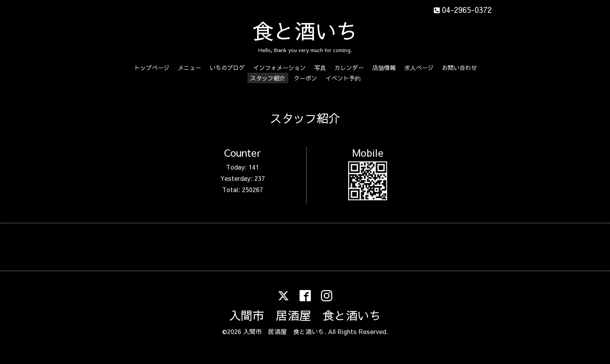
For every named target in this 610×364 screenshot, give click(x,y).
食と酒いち (305, 31)
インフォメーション (280, 67)
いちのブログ (227, 67)
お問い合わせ (459, 67)
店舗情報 (384, 67)
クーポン (305, 78)
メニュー (189, 67)
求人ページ (419, 67)
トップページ (152, 67)
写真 (320, 67)
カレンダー (349, 67)
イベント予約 (343, 78)
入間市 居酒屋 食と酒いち (305, 315)
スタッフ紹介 (268, 78)
